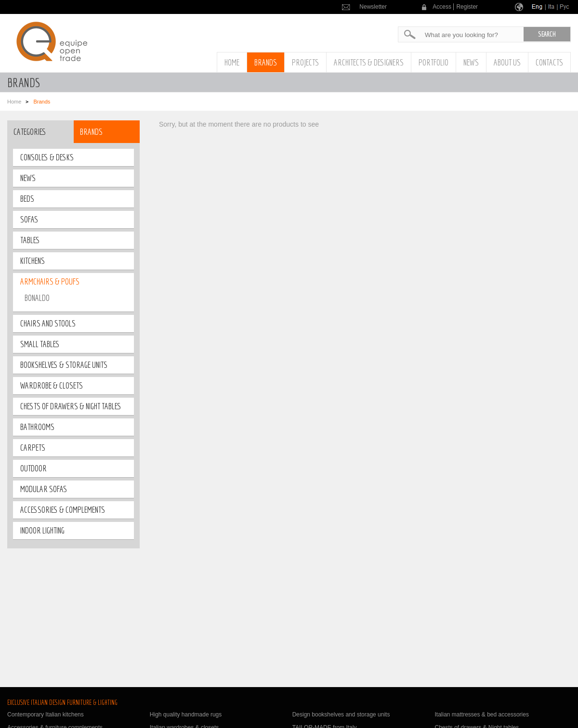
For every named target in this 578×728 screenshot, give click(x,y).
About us (507, 62)
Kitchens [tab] (33, 261)
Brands (266, 62)
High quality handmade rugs (186, 715)
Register (467, 7)
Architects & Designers (369, 62)
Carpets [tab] (33, 448)
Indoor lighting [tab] (42, 530)
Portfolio (433, 62)
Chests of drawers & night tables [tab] (71, 406)
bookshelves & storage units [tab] (64, 365)
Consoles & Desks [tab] (47, 157)
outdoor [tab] (33, 468)
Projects (305, 62)
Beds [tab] (27, 199)
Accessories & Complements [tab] (63, 510)
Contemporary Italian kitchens (46, 715)
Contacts (549, 62)
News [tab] (28, 178)
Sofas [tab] (29, 219)
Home (232, 62)
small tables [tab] (40, 344)
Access (442, 7)
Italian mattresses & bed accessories (481, 715)
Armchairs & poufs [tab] (50, 281)
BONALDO (37, 298)
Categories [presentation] (30, 132)
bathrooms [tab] (37, 427)
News (471, 62)
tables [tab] (30, 240)
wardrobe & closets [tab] (52, 385)
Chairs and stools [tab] (48, 323)
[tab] (40, 132)
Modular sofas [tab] (44, 489)
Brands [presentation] (91, 132)
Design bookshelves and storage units (341, 715)
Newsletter (373, 7)
